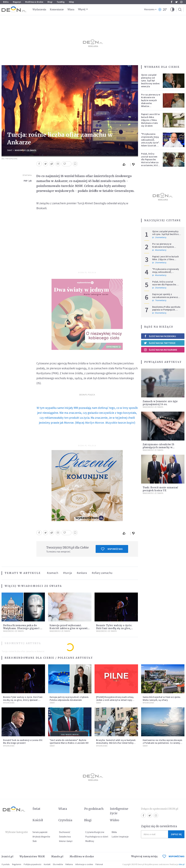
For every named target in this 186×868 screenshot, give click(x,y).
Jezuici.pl (7, 856)
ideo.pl (182, 864)
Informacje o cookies (84, 864)
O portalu (6, 864)
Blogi (50, 2)
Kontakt (47, 864)
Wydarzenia (39, 9)
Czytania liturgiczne (95, 832)
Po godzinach (94, 809)
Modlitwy (90, 841)
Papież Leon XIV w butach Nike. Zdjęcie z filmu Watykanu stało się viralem (150, 120)
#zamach (53, 573)
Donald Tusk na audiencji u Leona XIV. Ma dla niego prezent (23, 742)
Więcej (82, 9)
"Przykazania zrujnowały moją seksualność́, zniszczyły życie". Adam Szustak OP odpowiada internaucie (150, 143)
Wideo (114, 820)
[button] (172, 10)
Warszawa (149, 9)
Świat (10, 150)
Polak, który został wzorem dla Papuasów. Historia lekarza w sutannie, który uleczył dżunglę (150, 161)
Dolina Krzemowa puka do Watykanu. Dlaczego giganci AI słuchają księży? (23, 628)
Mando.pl (57, 856)
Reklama (69, 864)
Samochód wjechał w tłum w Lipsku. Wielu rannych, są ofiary (162, 698)
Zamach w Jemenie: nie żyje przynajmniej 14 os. (160, 403)
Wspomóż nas (112, 549)
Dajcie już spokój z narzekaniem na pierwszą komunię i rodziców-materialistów (166, 299)
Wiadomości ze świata (25, 150)
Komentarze (57, 9)
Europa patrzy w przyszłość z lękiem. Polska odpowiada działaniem (69, 698)
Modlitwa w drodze (34, 2)
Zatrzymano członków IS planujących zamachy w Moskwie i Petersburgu (159, 447)
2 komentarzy (159, 288)
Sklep (71, 2)
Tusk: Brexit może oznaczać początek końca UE (160, 489)
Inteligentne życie (119, 811)
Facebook (172, 2)
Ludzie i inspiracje (120, 837)
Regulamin (17, 864)
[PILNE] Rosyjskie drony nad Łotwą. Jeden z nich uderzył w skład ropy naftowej (115, 700)
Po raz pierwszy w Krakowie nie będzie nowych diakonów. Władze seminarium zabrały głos (151, 103)
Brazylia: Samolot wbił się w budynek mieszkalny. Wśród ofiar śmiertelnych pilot (116, 743)
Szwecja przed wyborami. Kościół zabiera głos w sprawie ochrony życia (69, 628)
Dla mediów (58, 864)
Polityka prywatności (32, 864)
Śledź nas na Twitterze (160, 343)
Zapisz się (176, 834)
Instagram (181, 2)
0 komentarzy (159, 313)
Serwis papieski (40, 832)
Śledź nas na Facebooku (160, 336)
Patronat (99, 864)
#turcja (67, 573)
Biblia (6, 2)
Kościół (38, 820)
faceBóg (61, 2)
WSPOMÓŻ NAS (173, 856)
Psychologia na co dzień (97, 837)
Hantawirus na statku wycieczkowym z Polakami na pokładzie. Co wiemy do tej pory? (162, 743)
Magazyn (17, 2)
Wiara (71, 9)
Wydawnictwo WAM (32, 856)
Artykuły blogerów (41, 837)
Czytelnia (65, 820)
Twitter (176, 2)
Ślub (35, 841)
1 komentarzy (159, 237)
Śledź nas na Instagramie (161, 350)
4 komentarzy (159, 250)
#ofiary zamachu (102, 573)
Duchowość (65, 832)
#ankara (82, 573)
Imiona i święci (66, 841)
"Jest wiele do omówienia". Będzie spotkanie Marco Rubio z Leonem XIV (69, 742)
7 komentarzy (159, 300)
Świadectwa (65, 837)
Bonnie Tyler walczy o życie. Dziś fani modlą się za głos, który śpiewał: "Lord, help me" (116, 628)
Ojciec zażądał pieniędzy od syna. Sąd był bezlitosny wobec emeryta (150, 81)
